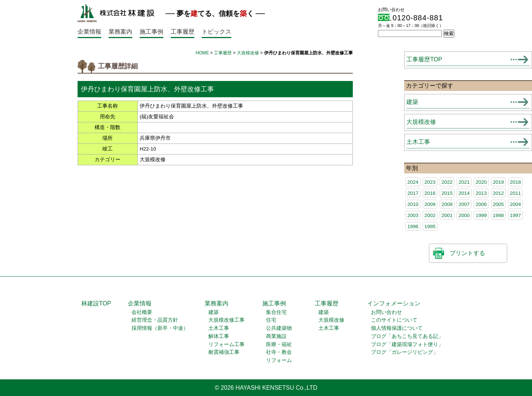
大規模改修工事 (226, 320)
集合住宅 (276, 312)
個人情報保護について (397, 328)
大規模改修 (248, 53)
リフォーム (279, 360)
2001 (447, 215)
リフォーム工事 (226, 344)
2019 (498, 182)
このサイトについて (394, 320)
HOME (202, 53)
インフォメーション (394, 303)
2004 (515, 204)
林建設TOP (96, 303)
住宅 (271, 320)
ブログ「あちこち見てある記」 (407, 336)
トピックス (216, 32)
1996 (413, 226)
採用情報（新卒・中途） (160, 328)
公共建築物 (279, 328)
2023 (430, 182)
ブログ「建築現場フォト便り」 (407, 344)
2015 (447, 193)
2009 (430, 204)
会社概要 (142, 312)
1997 (515, 215)
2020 (481, 182)
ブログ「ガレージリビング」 (405, 352)
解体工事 (219, 336)
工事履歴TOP (424, 59)
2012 (498, 193)
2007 (464, 204)
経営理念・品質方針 (155, 320)
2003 (413, 215)
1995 (430, 226)
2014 (464, 193)
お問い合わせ (386, 312)
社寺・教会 (279, 352)
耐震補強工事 (224, 352)
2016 (430, 193)
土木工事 (418, 142)
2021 (464, 182)
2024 (413, 182)
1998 (498, 215)
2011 (515, 193)
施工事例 (151, 32)
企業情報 (89, 32)
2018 (515, 182)
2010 (413, 204)
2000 (464, 215)
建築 (412, 102)
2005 (498, 204)
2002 (430, 215)
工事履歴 (183, 32)
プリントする (467, 253)
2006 (481, 204)
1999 (481, 215)
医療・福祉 (279, 344)
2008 (447, 204)
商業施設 (276, 336)
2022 (447, 182)
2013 (481, 193)
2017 (413, 193)
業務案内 (120, 32)
